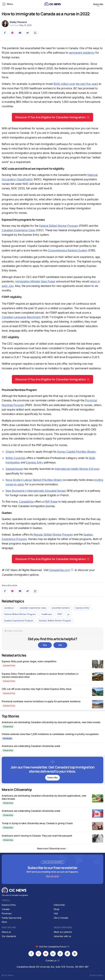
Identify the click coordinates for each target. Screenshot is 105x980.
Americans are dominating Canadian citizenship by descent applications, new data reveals (51, 722)
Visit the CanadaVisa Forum (52, 947)
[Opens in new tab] (31, 954)
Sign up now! (52, 876)
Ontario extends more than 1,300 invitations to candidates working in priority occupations (50, 734)
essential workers (61, 608)
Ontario (10, 452)
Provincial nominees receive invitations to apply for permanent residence (41, 701)
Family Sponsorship (12, 918)
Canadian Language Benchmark (21, 317)
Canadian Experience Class (18, 230)
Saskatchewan (14, 469)
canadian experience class (33, 608)
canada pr (9, 608)
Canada (6, 909)
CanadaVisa (26, 502)
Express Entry (34, 462)
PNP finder (51, 502)
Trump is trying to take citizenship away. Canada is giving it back (37, 823)
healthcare (46, 614)
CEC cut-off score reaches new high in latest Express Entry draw (37, 689)
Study (56, 909)
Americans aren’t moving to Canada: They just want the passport (37, 836)
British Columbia (15, 458)
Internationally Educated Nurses (46, 491)
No (60, 645)
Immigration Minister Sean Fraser (35, 281)
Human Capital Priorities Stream (76, 452)
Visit (56, 913)
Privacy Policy (96, 975)
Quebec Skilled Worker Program (55, 621)
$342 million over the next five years (76, 84)
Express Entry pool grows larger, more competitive (29, 661)
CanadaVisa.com (61, 570)
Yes (45, 645)
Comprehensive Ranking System (68, 250)
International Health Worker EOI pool (77, 469)
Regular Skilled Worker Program (53, 534)
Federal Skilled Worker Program (59, 226)
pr (68, 614)
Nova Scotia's (14, 480)
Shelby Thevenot (18, 22)
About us (6, 932)
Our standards (9, 936)
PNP (60, 614)
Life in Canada (61, 918)
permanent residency (82, 53)
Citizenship (8, 727)
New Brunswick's (16, 491)
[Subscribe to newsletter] (52, 770)
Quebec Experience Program (19, 621)
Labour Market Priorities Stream (43, 480)
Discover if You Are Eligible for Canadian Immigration (52, 117)
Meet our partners (63, 932)
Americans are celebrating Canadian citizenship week (31, 746)
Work (4, 922)
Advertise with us (63, 936)
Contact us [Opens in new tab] (52, 961)
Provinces (7, 738)
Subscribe (98, 4)
